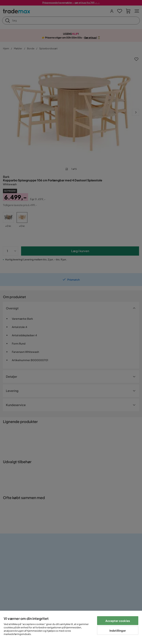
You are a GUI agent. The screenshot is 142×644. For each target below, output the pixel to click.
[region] (71, 627)
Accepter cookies (118, 621)
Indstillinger (118, 630)
